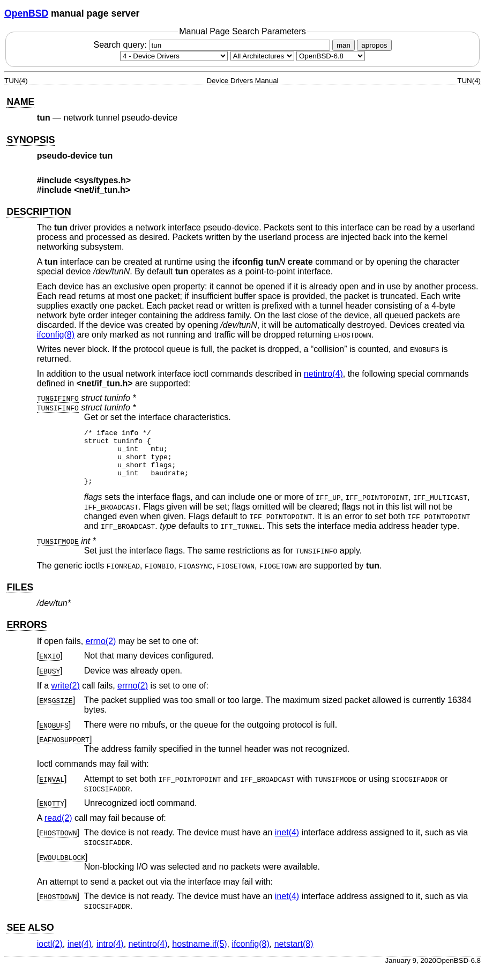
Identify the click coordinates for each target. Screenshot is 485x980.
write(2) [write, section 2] (65, 697)
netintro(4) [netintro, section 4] (323, 374)
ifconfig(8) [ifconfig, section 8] (56, 335)
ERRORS (27, 636)
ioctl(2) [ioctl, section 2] (50, 955)
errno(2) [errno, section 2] (101, 652)
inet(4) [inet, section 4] (287, 844)
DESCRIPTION (39, 212)
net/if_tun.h (102, 190)
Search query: (213, 45)
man (344, 45)
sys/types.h (103, 180)
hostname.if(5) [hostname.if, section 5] (199, 955)
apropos (374, 45)
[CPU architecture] (262, 56)
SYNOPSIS (31, 140)
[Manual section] (174, 56)
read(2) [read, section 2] (58, 829)
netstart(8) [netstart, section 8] (294, 955)
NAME (20, 102)
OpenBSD (26, 13)
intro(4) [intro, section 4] (110, 955)
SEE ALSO (30, 939)
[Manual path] (331, 56)
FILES (20, 599)
